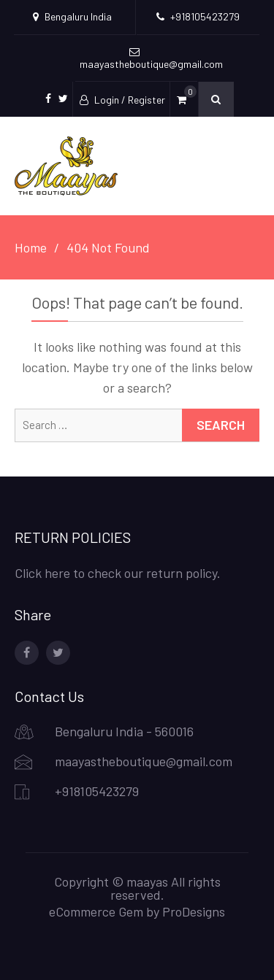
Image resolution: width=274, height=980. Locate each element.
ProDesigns (194, 911)
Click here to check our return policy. (118, 573)
